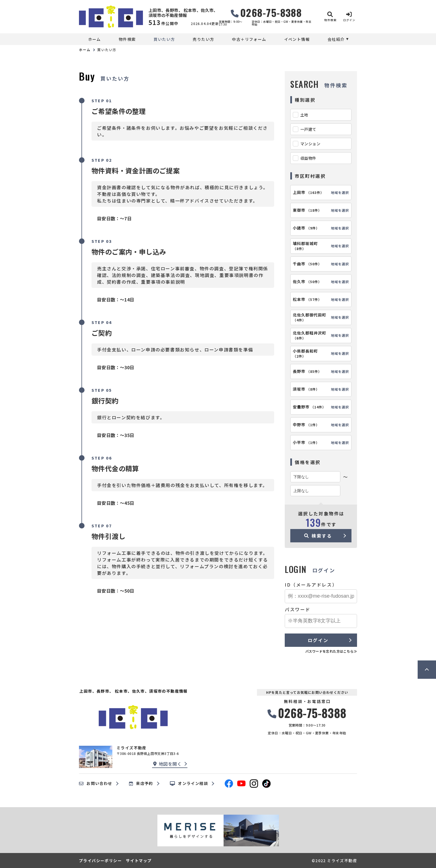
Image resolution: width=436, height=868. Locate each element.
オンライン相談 (189, 784)
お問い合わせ (96, 784)
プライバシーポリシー (100, 860)
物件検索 (127, 39)
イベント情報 (297, 39)
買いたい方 (164, 39)
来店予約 (141, 784)
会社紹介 (336, 39)
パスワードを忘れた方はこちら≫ (331, 651)
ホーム (95, 39)
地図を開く (167, 764)
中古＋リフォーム (249, 39)
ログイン (318, 640)
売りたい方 (203, 39)
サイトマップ (139, 860)
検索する (318, 536)
